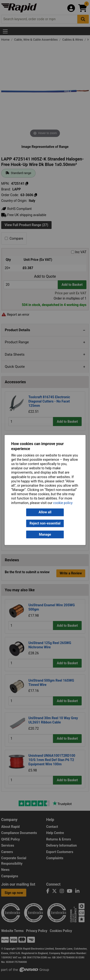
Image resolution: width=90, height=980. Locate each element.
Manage (45, 534)
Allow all (45, 512)
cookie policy (63, 503)
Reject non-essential (45, 523)
